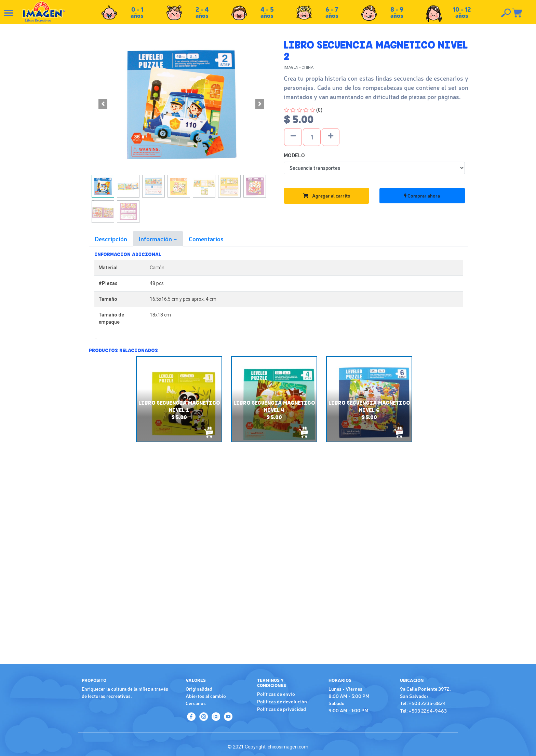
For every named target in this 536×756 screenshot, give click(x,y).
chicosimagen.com (288, 747)
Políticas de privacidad (282, 709)
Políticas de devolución (282, 701)
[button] (103, 104)
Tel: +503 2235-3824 (423, 703)
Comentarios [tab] (206, 239)
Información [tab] (156, 239)
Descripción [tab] (111, 239)
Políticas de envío (276, 694)
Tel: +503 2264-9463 (423, 711)
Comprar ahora (422, 195)
